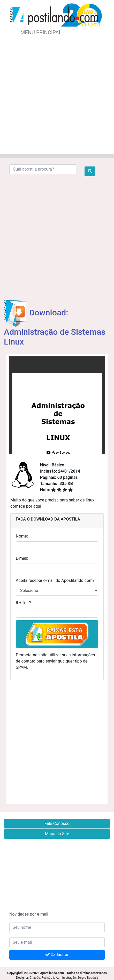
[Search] (43, 169)
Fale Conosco (57, 823)
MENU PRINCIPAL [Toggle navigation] (36, 33)
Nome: (22, 536)
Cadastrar (57, 955)
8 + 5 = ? (23, 603)
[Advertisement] (57, 95)
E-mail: (22, 558)
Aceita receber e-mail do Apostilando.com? (55, 580)
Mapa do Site (57, 834)
